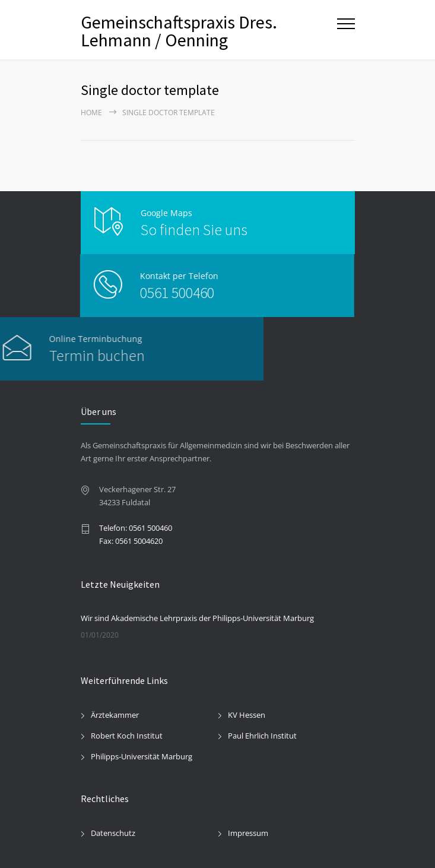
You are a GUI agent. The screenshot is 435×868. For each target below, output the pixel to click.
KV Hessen (247, 715)
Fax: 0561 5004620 (131, 541)
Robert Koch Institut (127, 736)
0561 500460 (150, 292)
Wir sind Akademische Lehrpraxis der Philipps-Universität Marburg (197, 618)
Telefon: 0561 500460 (136, 528)
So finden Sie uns (194, 229)
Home (91, 113)
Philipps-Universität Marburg (142, 756)
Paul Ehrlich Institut (262, 736)
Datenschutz (113, 833)
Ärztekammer (115, 715)
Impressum (248, 833)
